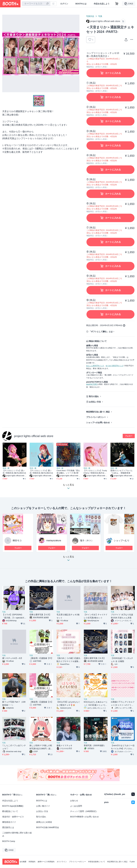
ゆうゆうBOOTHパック (115, 366)
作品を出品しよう (102, 4)
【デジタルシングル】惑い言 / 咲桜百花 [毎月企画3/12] (14, 472)
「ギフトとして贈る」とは (101, 332)
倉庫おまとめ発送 (44, 822)
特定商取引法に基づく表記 (98, 412)
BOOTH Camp (9, 841)
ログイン (64, 4)
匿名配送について (10, 811)
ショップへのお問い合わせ (98, 423)
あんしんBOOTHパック (95, 366)
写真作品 (90, 16)
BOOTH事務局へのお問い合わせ (85, 817)
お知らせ (74, 801)
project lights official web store (34, 436)
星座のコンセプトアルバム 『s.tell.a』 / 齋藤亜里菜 (121, 472)
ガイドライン (62, 862)
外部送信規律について (97, 862)
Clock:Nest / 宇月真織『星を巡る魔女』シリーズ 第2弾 (68, 472)
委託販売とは (8, 827)
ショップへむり (122, 540)
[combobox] (36, 4)
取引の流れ (94, 396)
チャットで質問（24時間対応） (84, 811)
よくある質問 (76, 806)
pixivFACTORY (92, 384)
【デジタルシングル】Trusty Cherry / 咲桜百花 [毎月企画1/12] (95, 472)
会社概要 (23, 862)
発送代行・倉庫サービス (13, 817)
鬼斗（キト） (87, 540)
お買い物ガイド (43, 806)
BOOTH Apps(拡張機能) (13, 806)
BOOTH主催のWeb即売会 (48, 827)
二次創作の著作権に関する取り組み (17, 834)
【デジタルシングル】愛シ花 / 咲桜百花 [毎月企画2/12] (41, 472)
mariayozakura (54, 540)
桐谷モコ (17, 540)
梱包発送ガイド (9, 822)
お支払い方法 (95, 402)
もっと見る (68, 559)
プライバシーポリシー (96, 417)
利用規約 (32, 862)
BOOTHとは (81, 4)
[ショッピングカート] (117, 4)
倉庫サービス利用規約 (46, 862)
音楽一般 (6, 468)
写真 (100, 16)
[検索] (47, 4)
